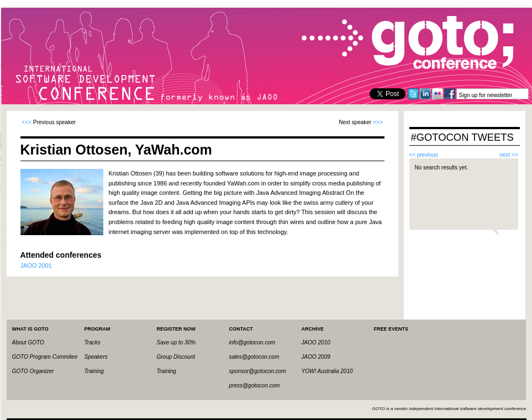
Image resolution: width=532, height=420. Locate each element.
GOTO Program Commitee (45, 357)
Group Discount (176, 357)
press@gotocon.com (255, 386)
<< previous (424, 155)
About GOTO (28, 342)
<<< (27, 122)
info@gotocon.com (252, 342)
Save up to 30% (177, 342)
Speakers (96, 357)
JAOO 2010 (316, 342)
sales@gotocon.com (254, 357)
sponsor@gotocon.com (258, 371)
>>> (378, 122)
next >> (509, 155)
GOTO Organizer (33, 371)
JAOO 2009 (316, 357)
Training (94, 371)
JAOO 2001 (36, 265)
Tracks (93, 342)
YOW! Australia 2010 (327, 371)
